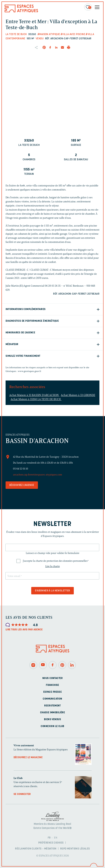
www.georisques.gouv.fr (30, 371)
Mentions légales (79, 849)
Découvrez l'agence (22, 485)
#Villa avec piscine (73, 34)
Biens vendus (52, 719)
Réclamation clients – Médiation (36, 849)
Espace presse (52, 692)
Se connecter (22, 794)
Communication (52, 699)
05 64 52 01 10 (21, 469)
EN (56, 838)
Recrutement (52, 706)
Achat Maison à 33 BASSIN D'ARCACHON (34, 395)
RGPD (63, 849)
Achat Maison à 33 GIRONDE (78, 395)
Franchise (52, 685)
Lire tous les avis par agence (24, 630)
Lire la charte (53, 566)
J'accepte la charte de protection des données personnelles (56, 561)
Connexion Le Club (52, 726)
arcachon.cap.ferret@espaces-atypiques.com (38, 475)
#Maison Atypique (49, 34)
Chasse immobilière (53, 713)
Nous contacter (52, 678)
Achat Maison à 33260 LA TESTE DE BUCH (36, 399)
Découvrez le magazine (28, 758)
